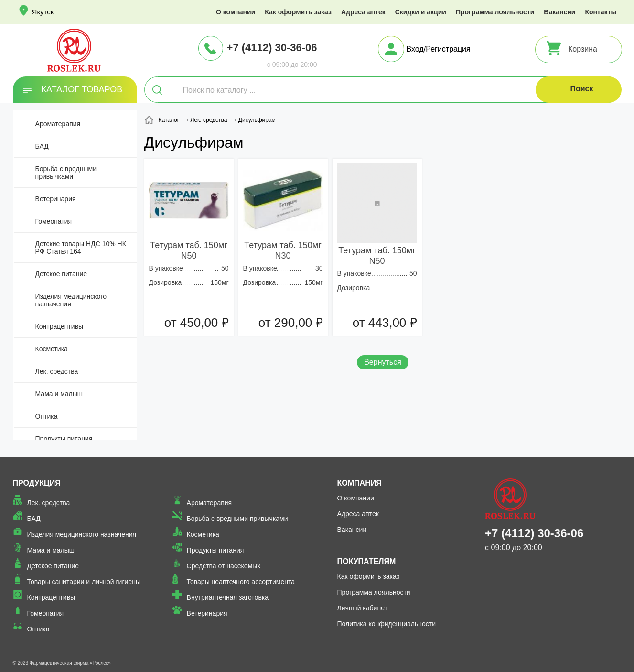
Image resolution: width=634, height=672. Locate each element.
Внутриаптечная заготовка (228, 597)
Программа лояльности (495, 12)
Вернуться (383, 362)
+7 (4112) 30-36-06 (272, 48)
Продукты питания (64, 439)
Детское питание (61, 274)
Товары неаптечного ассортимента (241, 582)
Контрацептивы (59, 326)
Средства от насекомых (224, 566)
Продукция (37, 483)
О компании (236, 12)
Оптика (47, 416)
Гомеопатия (54, 221)
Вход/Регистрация (439, 49)
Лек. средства (57, 371)
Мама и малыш (59, 394)
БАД (42, 146)
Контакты (601, 12)
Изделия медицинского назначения (71, 300)
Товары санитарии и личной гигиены (84, 582)
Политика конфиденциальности (387, 624)
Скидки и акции (421, 12)
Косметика (52, 349)
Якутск (43, 12)
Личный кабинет (362, 608)
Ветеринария (56, 199)
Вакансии (559, 12)
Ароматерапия (58, 124)
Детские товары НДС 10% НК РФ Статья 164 (81, 248)
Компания (360, 483)
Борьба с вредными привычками (66, 173)
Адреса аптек (363, 12)
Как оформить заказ (298, 12)
